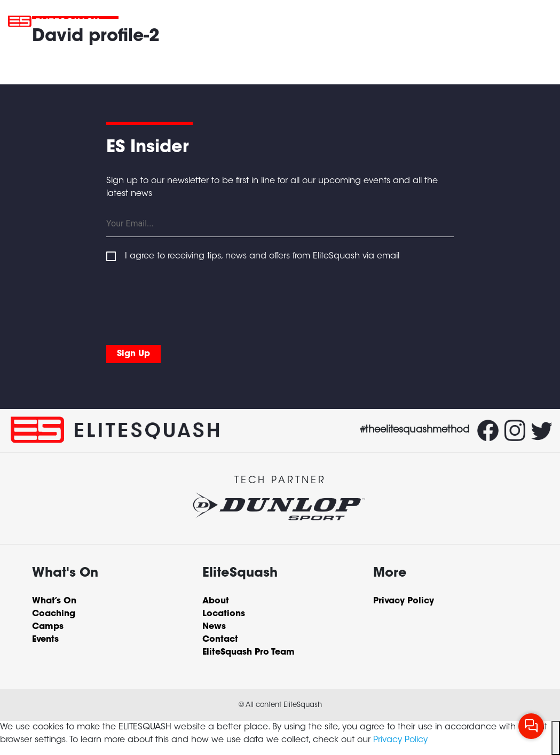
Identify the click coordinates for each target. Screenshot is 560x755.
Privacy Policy (400, 740)
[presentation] (187, 301)
